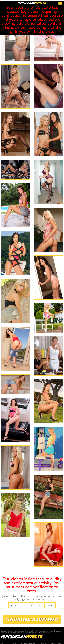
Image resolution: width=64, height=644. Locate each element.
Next (50, 606)
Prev (13, 606)
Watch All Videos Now (32, 619)
